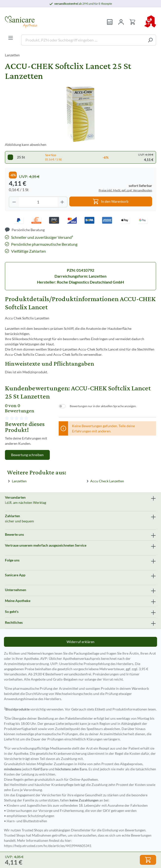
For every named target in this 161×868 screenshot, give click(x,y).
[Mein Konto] (121, 22)
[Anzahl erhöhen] (62, 202)
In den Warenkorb (111, 200)
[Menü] (11, 38)
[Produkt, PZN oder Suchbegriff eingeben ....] (83, 40)
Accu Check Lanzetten (107, 481)
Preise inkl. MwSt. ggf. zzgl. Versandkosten (125, 190)
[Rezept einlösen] (110, 22)
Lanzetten (19, 481)
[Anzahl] (38, 202)
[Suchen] (150, 40)
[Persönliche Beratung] (25, 230)
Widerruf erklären (80, 642)
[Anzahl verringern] (14, 202)
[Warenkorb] (132, 22)
